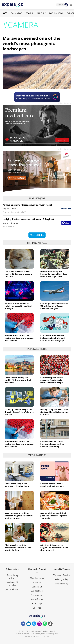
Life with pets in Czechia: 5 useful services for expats (52, 485)
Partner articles (37, 455)
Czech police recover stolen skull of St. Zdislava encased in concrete (19, 274)
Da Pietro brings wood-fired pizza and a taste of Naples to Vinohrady (54, 516)
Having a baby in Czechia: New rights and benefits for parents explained (54, 412)
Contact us (37, 587)
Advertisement (65, 103)
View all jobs (37, 235)
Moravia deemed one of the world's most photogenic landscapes (32, 43)
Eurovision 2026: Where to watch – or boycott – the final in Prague (18, 306)
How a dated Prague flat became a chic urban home (17, 485)
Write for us (37, 599)
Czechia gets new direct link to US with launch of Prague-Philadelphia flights (54, 306)
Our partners (37, 591)
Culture (41, 13)
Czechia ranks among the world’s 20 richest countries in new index (18, 380)
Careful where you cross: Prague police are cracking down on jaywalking (52, 444)
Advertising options (12, 577)
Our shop (37, 604)
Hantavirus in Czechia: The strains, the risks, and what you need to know (19, 338)
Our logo (37, 608)
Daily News (16, 13)
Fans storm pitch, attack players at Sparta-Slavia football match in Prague (52, 380)
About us (37, 582)
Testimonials (37, 595)
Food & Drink (56, 13)
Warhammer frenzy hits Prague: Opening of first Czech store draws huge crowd (54, 274)
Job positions (12, 589)
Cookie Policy (62, 584)
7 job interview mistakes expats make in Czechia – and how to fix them (18, 548)
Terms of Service (62, 575)
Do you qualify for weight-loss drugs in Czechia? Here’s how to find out (19, 412)
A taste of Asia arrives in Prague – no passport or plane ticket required (54, 548)
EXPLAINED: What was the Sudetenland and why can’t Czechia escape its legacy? (53, 338)
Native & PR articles (12, 584)
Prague (30, 13)
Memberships (37, 578)
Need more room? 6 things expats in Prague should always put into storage (19, 516)
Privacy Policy (62, 579)
